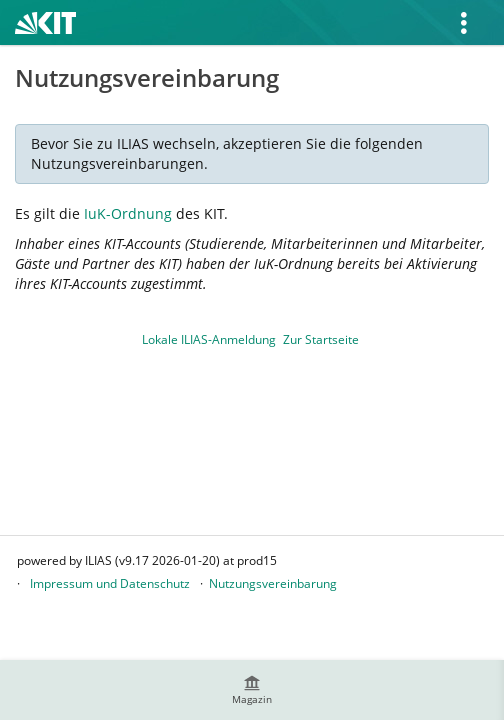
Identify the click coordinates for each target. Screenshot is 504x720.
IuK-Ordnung (128, 213)
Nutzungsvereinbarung (273, 583)
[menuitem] (252, 690)
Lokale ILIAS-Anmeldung (209, 339)
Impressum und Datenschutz (110, 583)
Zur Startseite (321, 339)
